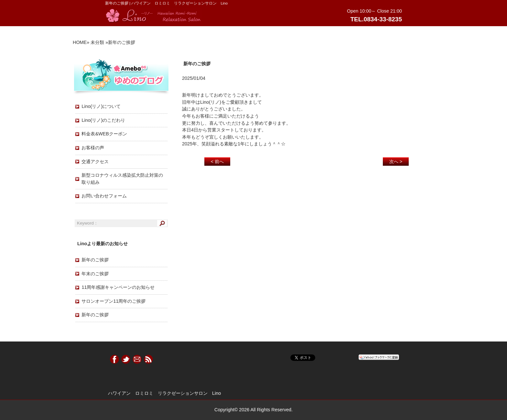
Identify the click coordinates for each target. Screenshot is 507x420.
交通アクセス (95, 162)
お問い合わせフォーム (104, 196)
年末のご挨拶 (95, 274)
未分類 (97, 42)
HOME (80, 42)
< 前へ (217, 162)
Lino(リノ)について (101, 106)
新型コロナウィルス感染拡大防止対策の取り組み (122, 179)
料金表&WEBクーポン (104, 134)
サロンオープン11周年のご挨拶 (113, 301)
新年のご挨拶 (95, 260)
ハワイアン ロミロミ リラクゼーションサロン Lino (164, 393)
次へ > (396, 162)
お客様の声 (93, 148)
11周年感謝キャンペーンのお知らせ (118, 287)
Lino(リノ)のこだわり (103, 120)
